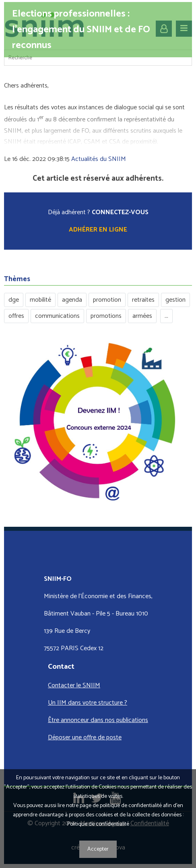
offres (16, 316)
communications (57, 316)
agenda (72, 300)
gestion (175, 300)
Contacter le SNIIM (74, 685)
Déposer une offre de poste (85, 738)
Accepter (98, 849)
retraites (143, 300)
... (166, 316)
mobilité (40, 300)
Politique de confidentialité (98, 824)
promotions (106, 316)
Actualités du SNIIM (99, 159)
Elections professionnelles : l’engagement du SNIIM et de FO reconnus (81, 30)
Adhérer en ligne (98, 230)
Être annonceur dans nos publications (98, 720)
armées (142, 316)
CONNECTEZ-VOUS (120, 212)
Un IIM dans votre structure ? (88, 703)
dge (14, 300)
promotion (107, 300)
